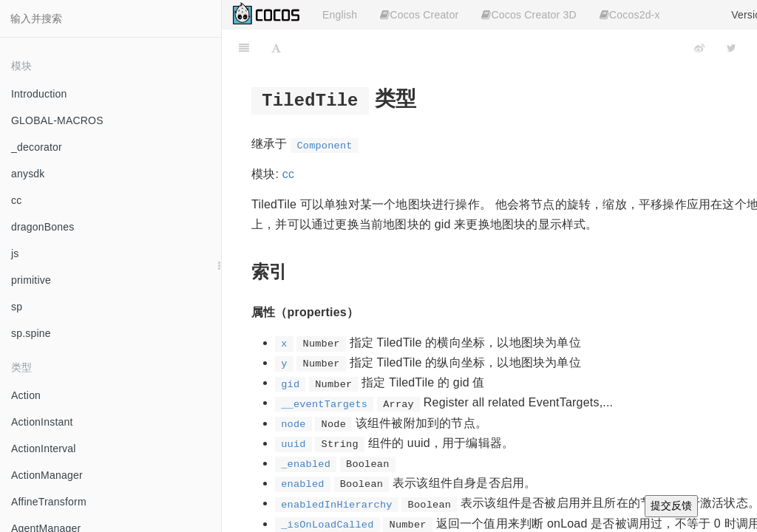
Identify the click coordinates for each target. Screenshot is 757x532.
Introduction (39, 94)
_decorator (37, 147)
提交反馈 (671, 505)
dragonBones (43, 227)
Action (26, 395)
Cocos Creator (419, 15)
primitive (31, 280)
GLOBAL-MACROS (57, 120)
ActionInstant (42, 422)
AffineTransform (49, 502)
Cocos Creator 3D (529, 15)
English (340, 15)
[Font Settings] (276, 48)
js (15, 253)
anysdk (28, 174)
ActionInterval (44, 449)
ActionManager (47, 475)
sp (17, 307)
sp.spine (31, 333)
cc (16, 200)
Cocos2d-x (630, 15)
